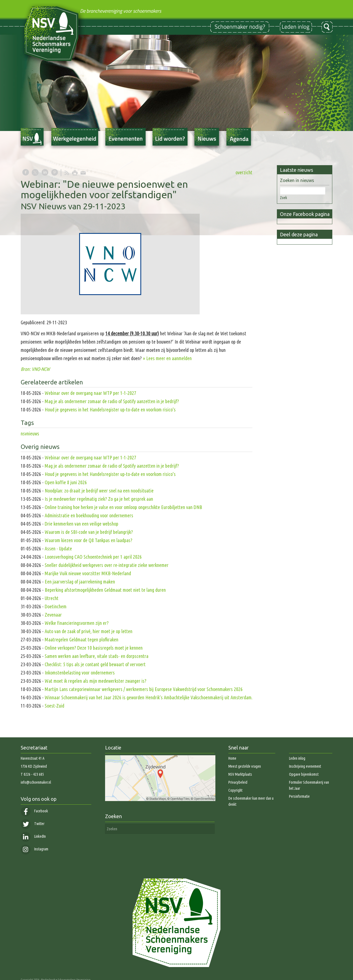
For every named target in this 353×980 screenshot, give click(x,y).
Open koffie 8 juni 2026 (66, 482)
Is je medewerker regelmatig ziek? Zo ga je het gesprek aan (99, 499)
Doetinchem (56, 606)
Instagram (34, 849)
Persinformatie (299, 796)
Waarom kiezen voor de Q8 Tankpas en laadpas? (89, 540)
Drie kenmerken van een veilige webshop (81, 524)
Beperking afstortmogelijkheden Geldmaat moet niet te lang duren (105, 590)
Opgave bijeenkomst (304, 774)
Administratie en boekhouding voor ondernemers (89, 515)
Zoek (284, 198)
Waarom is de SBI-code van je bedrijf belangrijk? (89, 532)
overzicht (244, 172)
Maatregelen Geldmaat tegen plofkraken (81, 639)
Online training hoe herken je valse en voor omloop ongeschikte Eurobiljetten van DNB (123, 507)
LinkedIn (33, 836)
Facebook (34, 811)
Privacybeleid (238, 782)
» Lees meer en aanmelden (167, 358)
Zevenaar (53, 615)
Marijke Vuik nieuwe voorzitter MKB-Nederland (88, 573)
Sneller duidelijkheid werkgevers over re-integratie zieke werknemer (107, 565)
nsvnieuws (30, 433)
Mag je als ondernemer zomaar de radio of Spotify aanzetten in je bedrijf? (112, 401)
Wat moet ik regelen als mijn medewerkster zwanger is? (96, 681)
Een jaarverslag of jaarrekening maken (80, 582)
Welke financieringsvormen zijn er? (77, 623)
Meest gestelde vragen (245, 766)
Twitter (33, 824)
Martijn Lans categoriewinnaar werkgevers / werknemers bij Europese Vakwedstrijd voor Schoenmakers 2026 (144, 689)
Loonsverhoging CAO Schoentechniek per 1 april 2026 (93, 557)
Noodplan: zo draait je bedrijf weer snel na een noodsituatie (99, 491)
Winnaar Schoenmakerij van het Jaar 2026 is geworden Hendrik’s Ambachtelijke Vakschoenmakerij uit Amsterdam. (149, 697)
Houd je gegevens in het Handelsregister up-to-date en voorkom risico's (110, 409)
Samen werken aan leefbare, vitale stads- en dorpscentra (97, 656)
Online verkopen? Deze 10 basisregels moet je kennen (94, 648)
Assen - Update (58, 548)
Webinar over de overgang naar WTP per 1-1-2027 (90, 393)
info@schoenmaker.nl (36, 782)
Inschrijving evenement (305, 766)
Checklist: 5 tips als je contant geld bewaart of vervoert (95, 664)
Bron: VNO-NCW (36, 369)
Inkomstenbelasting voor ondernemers (80, 673)
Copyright (235, 790)
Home (232, 758)
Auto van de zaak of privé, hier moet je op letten (89, 631)
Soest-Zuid (54, 706)
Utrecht (52, 598)
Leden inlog (297, 758)
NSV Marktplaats (240, 774)
